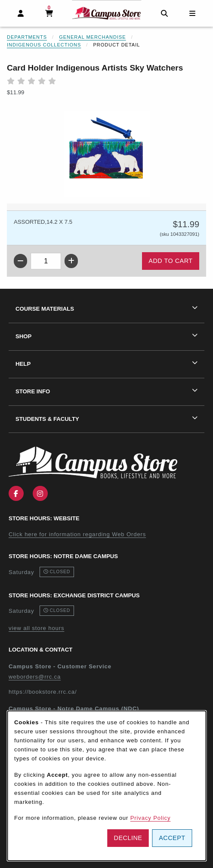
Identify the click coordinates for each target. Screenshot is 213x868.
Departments (27, 37)
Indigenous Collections (44, 45)
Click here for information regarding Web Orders (77, 534)
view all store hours (36, 628)
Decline (128, 838)
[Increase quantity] (71, 261)
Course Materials (45, 309)
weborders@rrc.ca (35, 677)
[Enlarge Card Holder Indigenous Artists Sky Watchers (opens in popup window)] (107, 154)
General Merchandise (93, 37)
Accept (172, 838)
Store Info (33, 391)
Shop (23, 336)
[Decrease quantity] (20, 261)
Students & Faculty (47, 419)
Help (23, 364)
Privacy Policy (151, 818)
